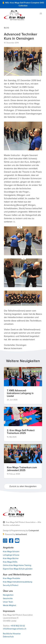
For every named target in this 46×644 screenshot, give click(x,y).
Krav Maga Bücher (11, 558)
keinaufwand (21, 534)
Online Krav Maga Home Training (17, 565)
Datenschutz (8, 637)
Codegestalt (34, 531)
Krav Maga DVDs (10, 562)
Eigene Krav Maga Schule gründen (18, 569)
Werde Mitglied (9, 605)
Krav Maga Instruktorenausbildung (18, 582)
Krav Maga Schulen (11, 552)
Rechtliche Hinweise (12, 634)
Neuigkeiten (8, 595)
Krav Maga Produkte (12, 578)
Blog (6, 28)
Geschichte (8, 598)
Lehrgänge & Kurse (11, 555)
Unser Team (8, 602)
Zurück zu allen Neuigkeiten (23, 486)
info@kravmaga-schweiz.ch (15, 629)
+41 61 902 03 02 (18, 626)
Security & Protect (11, 585)
